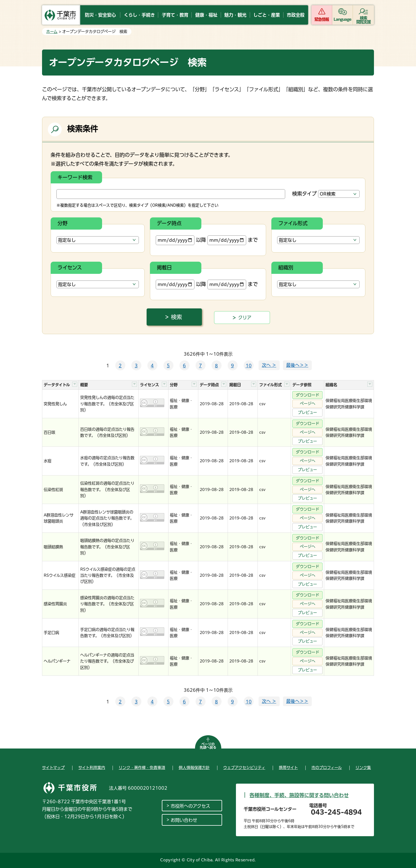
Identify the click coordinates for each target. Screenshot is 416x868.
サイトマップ (53, 768)
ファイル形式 (293, 223)
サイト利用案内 (92, 768)
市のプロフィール (327, 768)
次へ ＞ (269, 365)
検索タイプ (304, 194)
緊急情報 (322, 19)
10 (249, 366)
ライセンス (70, 267)
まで (233, 240)
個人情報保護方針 (194, 768)
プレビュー (307, 412)
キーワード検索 (75, 177)
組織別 (286, 267)
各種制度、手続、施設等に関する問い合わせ (299, 795)
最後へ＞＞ (297, 365)
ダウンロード (308, 395)
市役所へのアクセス (190, 806)
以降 (181, 240)
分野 (63, 223)
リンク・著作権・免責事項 (142, 768)
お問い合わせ (184, 820)
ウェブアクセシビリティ (244, 768)
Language (343, 19)
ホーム (52, 32)
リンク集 (363, 768)
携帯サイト (288, 768)
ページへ (308, 404)
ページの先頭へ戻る (208, 746)
